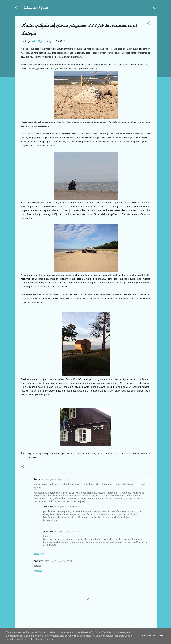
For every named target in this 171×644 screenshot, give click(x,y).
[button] (148, 24)
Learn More (148, 636)
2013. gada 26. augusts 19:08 (67, 507)
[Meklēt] (155, 9)
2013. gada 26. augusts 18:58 (58, 479)
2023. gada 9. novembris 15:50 (58, 561)
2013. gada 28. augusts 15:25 (67, 532)
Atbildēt (39, 554)
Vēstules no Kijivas (35, 8)
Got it (162, 636)
